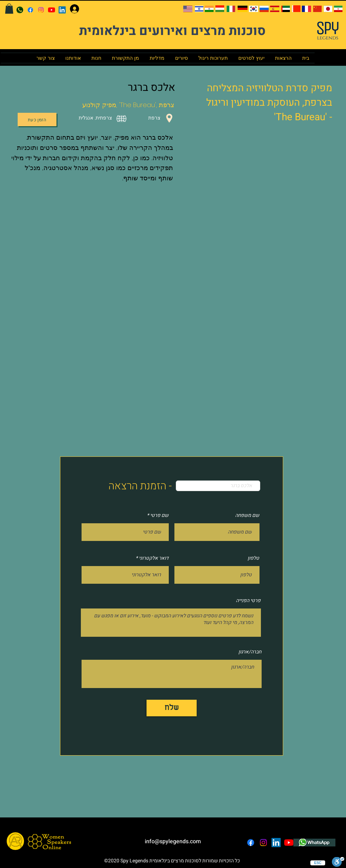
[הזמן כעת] (37, 120)
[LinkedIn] (62, 10)
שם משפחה (247, 515)
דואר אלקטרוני (154, 558)
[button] (9, 9)
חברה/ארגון (250, 652)
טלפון (253, 558)
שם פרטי (159, 515)
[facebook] (30, 10)
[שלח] (172, 708)
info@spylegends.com (173, 841)
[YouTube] (52, 10)
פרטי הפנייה (248, 601)
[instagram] (41, 10)
